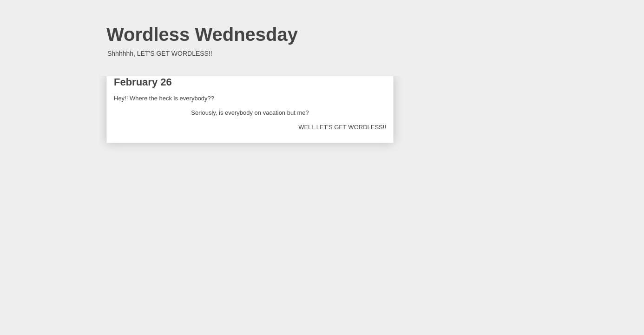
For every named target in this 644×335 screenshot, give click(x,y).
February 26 (143, 82)
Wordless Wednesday (202, 34)
